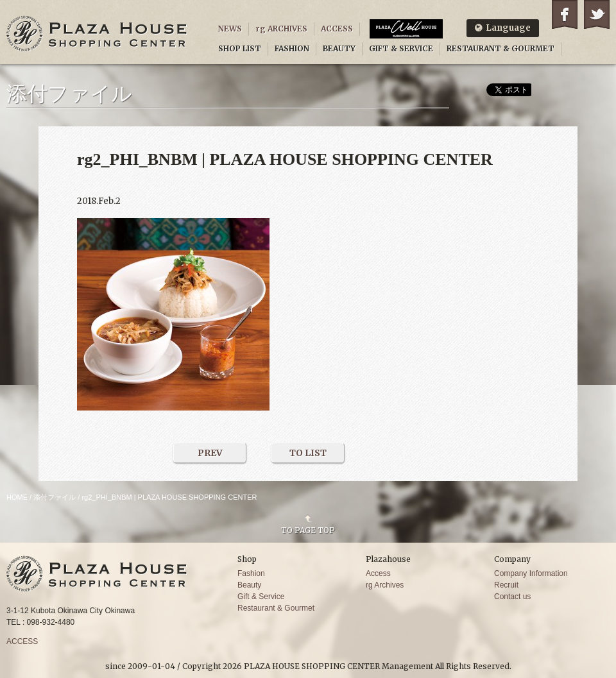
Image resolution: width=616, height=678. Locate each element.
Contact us (512, 597)
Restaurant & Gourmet (276, 608)
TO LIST (308, 453)
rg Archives (385, 585)
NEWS (230, 29)
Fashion (251, 573)
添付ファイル (55, 497)
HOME (17, 497)
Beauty (249, 585)
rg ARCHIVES (281, 29)
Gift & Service (261, 597)
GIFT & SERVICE (401, 48)
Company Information (531, 573)
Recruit (506, 585)
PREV (210, 453)
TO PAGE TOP (308, 530)
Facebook (565, 14)
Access (378, 573)
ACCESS (337, 29)
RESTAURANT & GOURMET (501, 48)
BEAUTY (339, 48)
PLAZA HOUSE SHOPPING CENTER (97, 34)
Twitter (597, 14)
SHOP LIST (240, 48)
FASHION (292, 48)
